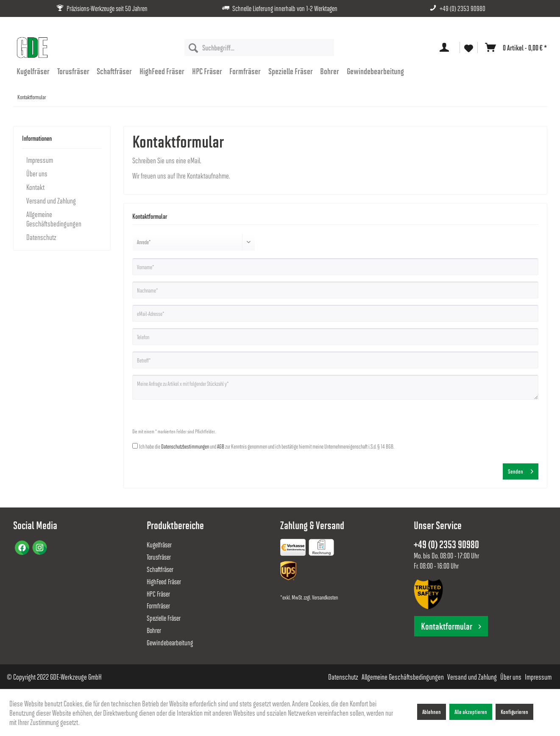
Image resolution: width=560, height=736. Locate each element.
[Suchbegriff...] (259, 47)
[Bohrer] (330, 71)
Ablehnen (432, 712)
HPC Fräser (158, 594)
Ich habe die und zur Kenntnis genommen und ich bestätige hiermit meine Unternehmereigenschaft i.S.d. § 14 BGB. (267, 446)
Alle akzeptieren (471, 712)
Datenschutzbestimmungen (185, 446)
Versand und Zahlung (51, 201)
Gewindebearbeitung (170, 643)
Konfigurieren (514, 712)
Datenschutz (41, 237)
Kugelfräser (159, 545)
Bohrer (154, 630)
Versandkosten (325, 597)
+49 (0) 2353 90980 (462, 8)
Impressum (40, 160)
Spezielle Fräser (164, 618)
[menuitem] (259, 47)
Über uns (37, 173)
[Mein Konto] (446, 47)
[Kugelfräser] (33, 71)
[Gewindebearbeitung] (375, 71)
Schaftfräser (160, 569)
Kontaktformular (451, 626)
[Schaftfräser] (115, 71)
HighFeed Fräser (164, 581)
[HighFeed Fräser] (162, 71)
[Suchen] (193, 47)
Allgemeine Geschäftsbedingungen (54, 219)
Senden (521, 470)
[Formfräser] (245, 71)
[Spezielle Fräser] (291, 71)
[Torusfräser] (73, 71)
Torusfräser (159, 557)
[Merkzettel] (469, 48)
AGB (221, 446)
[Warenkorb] (514, 47)
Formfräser (158, 606)
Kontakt (35, 187)
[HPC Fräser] (207, 71)
